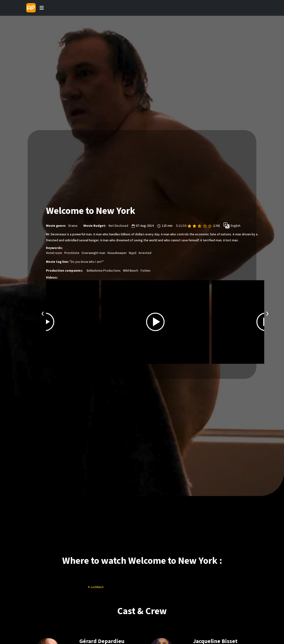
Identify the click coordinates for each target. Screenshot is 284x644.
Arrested (145, 253)
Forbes (146, 271)
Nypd (133, 253)
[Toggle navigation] (42, 8)
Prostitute (72, 253)
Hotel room (54, 253)
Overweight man (93, 253)
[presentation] (43, 313)
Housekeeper (117, 253)
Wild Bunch (131, 271)
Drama (73, 226)
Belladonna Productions (104, 271)
